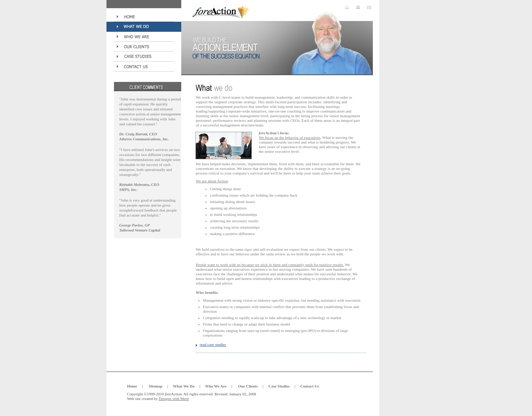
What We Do (184, 386)
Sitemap (156, 386)
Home (132, 386)
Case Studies (279, 386)
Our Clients (248, 386)
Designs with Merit (174, 399)
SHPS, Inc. (128, 189)
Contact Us (309, 386)
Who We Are (216, 386)
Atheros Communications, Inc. (144, 139)
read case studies (213, 344)
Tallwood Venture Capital (140, 230)
